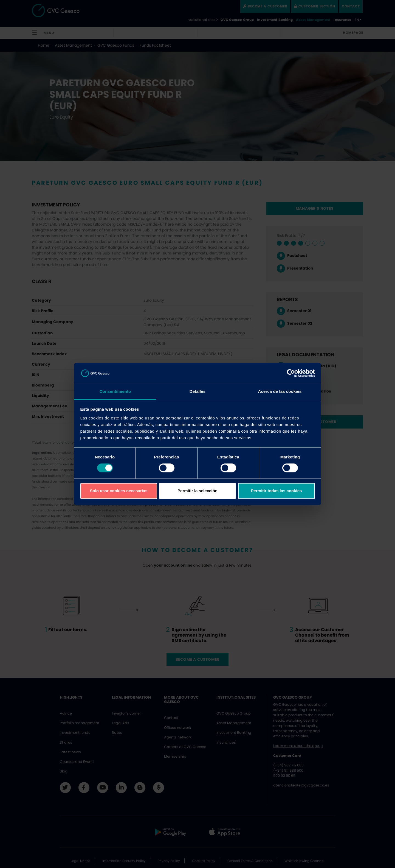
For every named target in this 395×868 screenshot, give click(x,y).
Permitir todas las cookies (276, 491)
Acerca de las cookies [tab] (280, 391)
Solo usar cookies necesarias (119, 491)
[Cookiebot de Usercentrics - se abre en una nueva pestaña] (291, 373)
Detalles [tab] (198, 391)
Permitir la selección (198, 491)
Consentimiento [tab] (115, 391)
